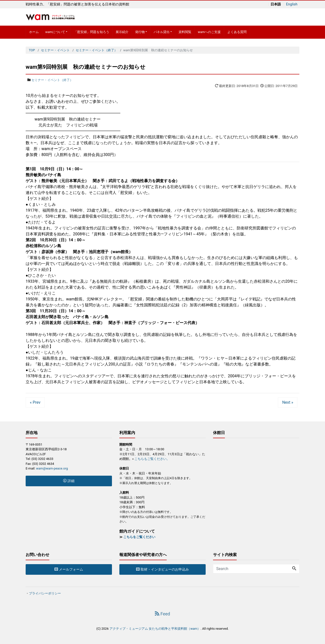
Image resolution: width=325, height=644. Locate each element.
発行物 (140, 32)
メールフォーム (69, 569)
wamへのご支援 (209, 32)
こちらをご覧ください (139, 537)
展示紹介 (122, 32)
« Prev (35, 402)
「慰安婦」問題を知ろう (92, 32)
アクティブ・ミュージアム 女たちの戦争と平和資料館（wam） (155, 629)
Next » (288, 402)
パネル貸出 (162, 32)
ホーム (34, 32)
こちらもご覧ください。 (152, 459)
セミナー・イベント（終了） (52, 80)
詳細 (69, 481)
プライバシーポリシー (45, 593)
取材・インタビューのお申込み (162, 569)
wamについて (55, 32)
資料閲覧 (185, 32)
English (292, 4)
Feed (162, 614)
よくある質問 (237, 32)
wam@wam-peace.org (52, 468)
